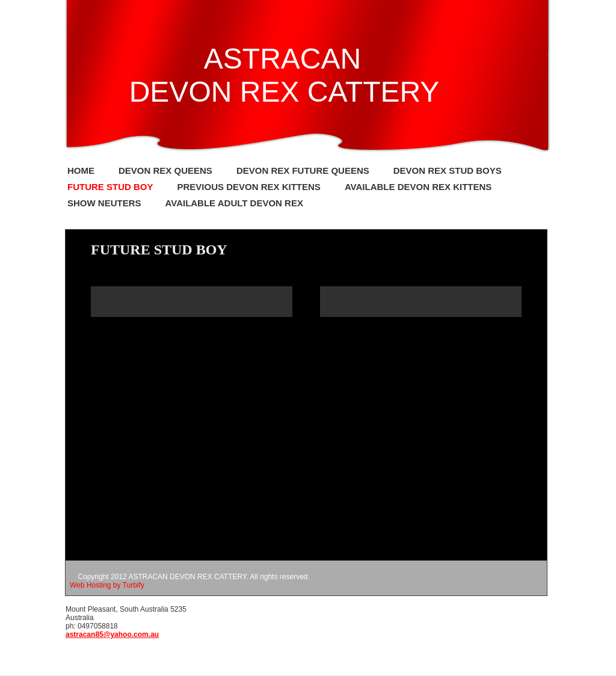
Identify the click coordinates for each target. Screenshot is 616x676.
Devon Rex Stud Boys (448, 171)
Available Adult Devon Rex (234, 203)
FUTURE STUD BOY (110, 187)
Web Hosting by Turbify (107, 585)
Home (81, 171)
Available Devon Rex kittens (418, 187)
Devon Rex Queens (165, 171)
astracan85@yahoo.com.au (112, 635)
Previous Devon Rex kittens (249, 187)
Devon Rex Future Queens (303, 171)
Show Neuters (104, 203)
